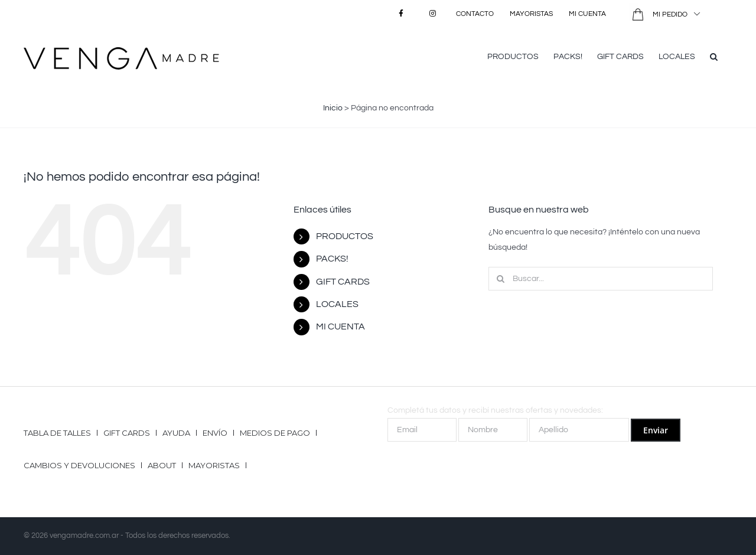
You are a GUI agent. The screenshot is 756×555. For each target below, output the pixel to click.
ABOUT (162, 465)
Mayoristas (214, 465)
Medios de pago (275, 433)
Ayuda (176, 433)
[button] (714, 56)
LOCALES (337, 304)
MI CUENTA (340, 327)
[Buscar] (500, 279)
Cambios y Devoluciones (79, 465)
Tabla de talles (57, 433)
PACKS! (332, 259)
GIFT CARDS (343, 282)
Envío (215, 433)
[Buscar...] (601, 279)
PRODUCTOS (345, 236)
